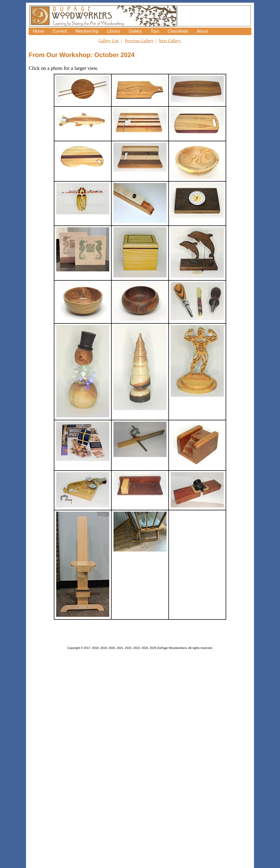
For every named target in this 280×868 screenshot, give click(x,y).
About (202, 31)
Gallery (135, 31)
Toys (155, 31)
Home (39, 31)
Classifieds (178, 31)
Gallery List (109, 41)
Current (60, 31)
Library (114, 31)
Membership (87, 31)
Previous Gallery (139, 41)
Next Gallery (170, 41)
